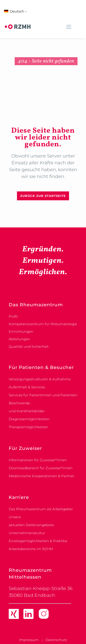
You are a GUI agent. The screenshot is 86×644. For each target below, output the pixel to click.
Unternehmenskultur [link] (27, 533)
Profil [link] (13, 316)
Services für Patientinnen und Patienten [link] (43, 395)
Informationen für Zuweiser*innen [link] (38, 460)
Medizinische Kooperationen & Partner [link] (42, 476)
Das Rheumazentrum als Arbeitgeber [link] (41, 509)
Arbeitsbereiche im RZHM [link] (31, 549)
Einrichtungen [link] (21, 331)
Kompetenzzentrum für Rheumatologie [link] (43, 324)
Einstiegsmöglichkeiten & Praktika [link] (38, 541)
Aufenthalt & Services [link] (27, 387)
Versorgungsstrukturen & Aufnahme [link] (40, 379)
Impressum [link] (29, 640)
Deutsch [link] (14, 11)
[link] (18, 27)
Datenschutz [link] (56, 640)
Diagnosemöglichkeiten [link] (29, 419)
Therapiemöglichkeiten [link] (28, 427)
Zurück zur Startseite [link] (43, 196)
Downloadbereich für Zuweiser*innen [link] (41, 468)
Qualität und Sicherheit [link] (29, 346)
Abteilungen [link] (19, 339)
